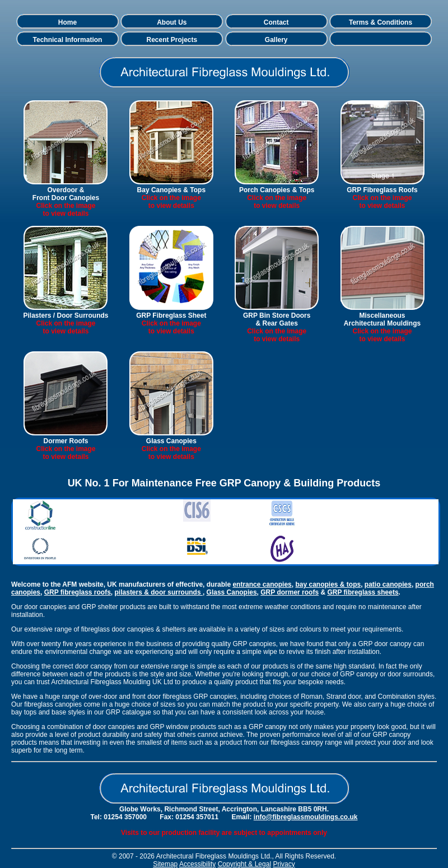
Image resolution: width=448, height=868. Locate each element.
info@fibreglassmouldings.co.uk (306, 817)
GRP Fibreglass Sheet (171, 315)
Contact (276, 22)
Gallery (276, 40)
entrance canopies (262, 584)
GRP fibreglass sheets (363, 592)
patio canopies (388, 584)
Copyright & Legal (244, 864)
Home (67, 22)
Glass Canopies (171, 441)
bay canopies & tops (328, 584)
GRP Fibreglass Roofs (382, 190)
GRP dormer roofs (290, 592)
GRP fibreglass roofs (78, 592)
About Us (172, 22)
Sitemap (165, 864)
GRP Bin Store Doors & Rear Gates (277, 319)
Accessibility (197, 864)
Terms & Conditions (381, 22)
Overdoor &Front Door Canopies (66, 194)
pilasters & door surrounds (159, 592)
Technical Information (68, 40)
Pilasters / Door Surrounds (66, 315)
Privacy (284, 864)
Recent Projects (172, 40)
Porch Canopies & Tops (277, 190)
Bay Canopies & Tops (171, 190)
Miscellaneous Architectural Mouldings (382, 319)
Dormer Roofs (66, 441)
